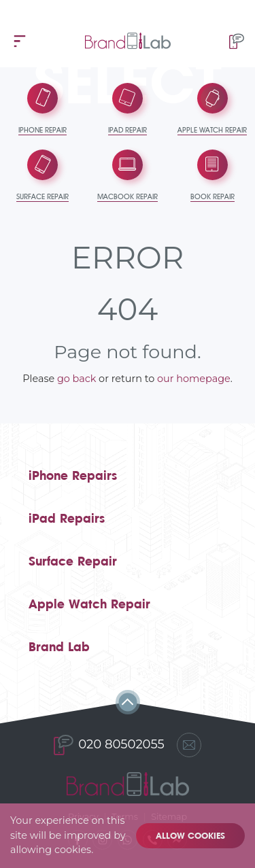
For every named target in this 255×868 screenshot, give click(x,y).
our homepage (194, 379)
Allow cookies (190, 836)
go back (76, 379)
